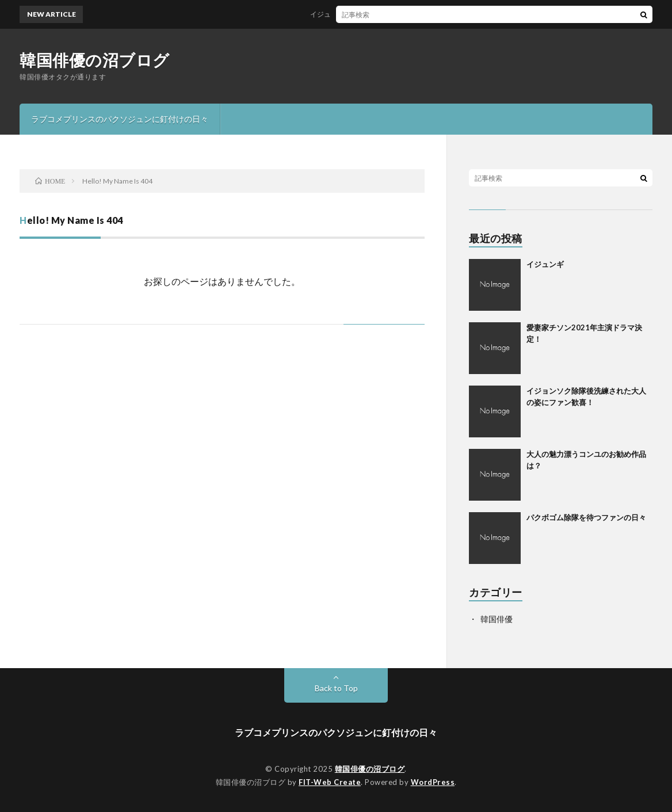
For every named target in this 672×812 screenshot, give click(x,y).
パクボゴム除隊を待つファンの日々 (586, 517)
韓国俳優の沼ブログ (95, 60)
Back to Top (336, 688)
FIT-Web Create (330, 782)
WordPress (433, 782)
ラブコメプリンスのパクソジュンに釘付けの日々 (120, 119)
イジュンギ (331, 14)
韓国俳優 (497, 619)
